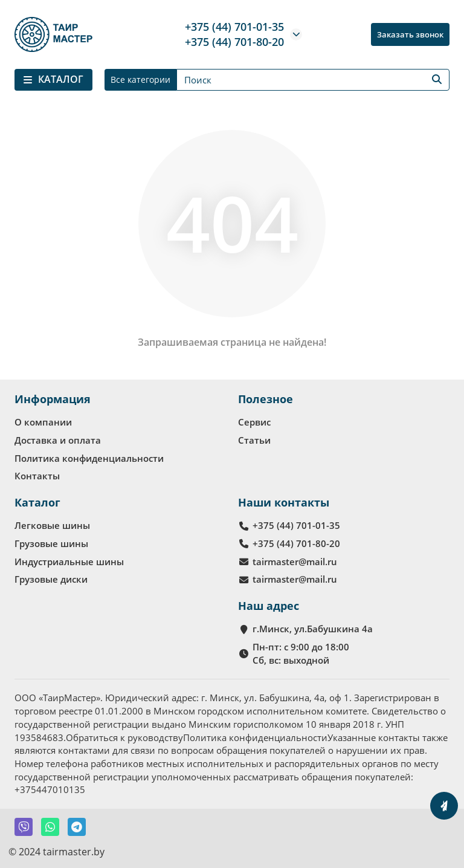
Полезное (266, 399)
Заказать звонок (410, 34)
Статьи (254, 440)
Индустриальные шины (69, 562)
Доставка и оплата (58, 440)
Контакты (37, 476)
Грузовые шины (51, 543)
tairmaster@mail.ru (295, 562)
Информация (53, 399)
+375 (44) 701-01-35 (234, 27)
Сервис (254, 422)
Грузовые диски (51, 579)
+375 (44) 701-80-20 (234, 42)
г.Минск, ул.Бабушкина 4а (313, 629)
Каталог (37, 502)
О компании (43, 422)
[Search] (313, 80)
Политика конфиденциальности (89, 458)
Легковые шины (52, 525)
